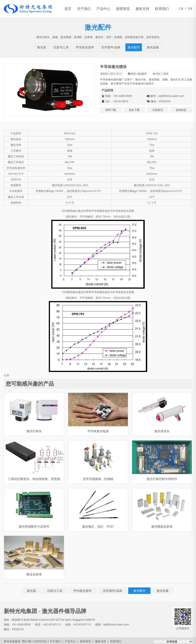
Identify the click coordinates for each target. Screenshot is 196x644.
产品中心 (103, 9)
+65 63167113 (82, 623)
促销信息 (181, 109)
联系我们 (162, 9)
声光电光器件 (85, 47)
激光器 (42, 47)
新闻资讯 (123, 9)
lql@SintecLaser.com (171, 95)
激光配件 (133, 47)
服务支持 (142, 9)
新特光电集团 (12, 640)
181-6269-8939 (21, 623)
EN (190, 9)
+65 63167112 (52, 623)
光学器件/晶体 (110, 47)
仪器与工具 (61, 47)
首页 (68, 9)
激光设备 (152, 47)
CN (181, 9)
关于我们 (84, 9)
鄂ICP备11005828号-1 (34, 640)
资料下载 (111, 109)
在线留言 (158, 109)
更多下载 (134, 109)
